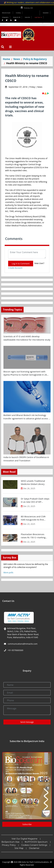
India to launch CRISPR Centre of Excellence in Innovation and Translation (26, 459)
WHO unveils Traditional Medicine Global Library (33, 483)
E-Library (18, 13)
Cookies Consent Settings (34, 845)
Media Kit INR (17, 17)
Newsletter (46, 13)
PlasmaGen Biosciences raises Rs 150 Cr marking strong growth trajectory (33, 536)
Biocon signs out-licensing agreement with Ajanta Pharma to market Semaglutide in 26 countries (25, 373)
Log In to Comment (21, 264)
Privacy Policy (9, 845)
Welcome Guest (7, 13)
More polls (8, 572)
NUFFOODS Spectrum (36, 842)
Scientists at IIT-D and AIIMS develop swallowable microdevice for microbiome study (27, 338)
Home (6, 59)
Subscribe (27, 17)
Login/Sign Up (38, 17)
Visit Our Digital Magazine (24, 839)
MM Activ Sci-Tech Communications (33, 862)
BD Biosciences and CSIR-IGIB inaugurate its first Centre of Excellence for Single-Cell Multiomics (33, 518)
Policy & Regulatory (35, 59)
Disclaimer (34, 848)
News (17, 59)
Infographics (5, 17)
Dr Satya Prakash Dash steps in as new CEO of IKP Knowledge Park (35, 500)
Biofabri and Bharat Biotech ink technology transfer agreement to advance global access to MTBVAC (27, 417)
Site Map (19, 848)
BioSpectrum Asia (10, 842)
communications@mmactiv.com (22, 644)
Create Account (15, 268)
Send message (27, 722)
